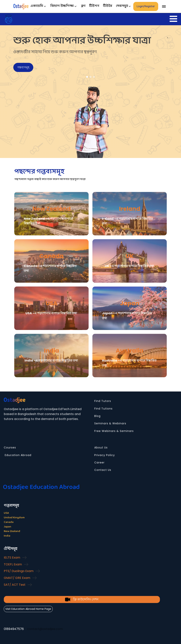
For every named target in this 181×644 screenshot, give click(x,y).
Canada (52, 256)
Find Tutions (103, 409)
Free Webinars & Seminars (114, 431)
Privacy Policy (105, 455)
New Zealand (52, 209)
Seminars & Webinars (110, 423)
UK (130, 256)
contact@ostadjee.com (45, 629)
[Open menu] (164, 6)
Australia (130, 351)
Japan (130, 303)
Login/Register (146, 6)
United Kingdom (14, 518)
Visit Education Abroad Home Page (28, 609)
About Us (101, 448)
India (52, 351)
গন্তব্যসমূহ (23, 67)
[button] (39, 6)
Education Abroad (18, 455)
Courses (10, 448)
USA (52, 303)
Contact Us (103, 470)
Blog (97, 416)
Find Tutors (103, 401)
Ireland (130, 209)
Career (99, 463)
